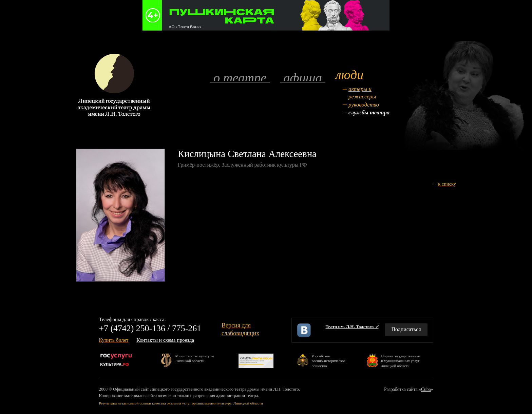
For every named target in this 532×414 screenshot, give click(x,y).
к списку (447, 184)
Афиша (303, 77)
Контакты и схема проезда (165, 340)
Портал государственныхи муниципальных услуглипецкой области (401, 361)
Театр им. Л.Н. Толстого (352, 327)
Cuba (426, 389)
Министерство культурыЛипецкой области (195, 358)
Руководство (364, 105)
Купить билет (114, 340)
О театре (240, 77)
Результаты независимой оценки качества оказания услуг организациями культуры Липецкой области (181, 403)
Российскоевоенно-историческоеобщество (328, 361)
